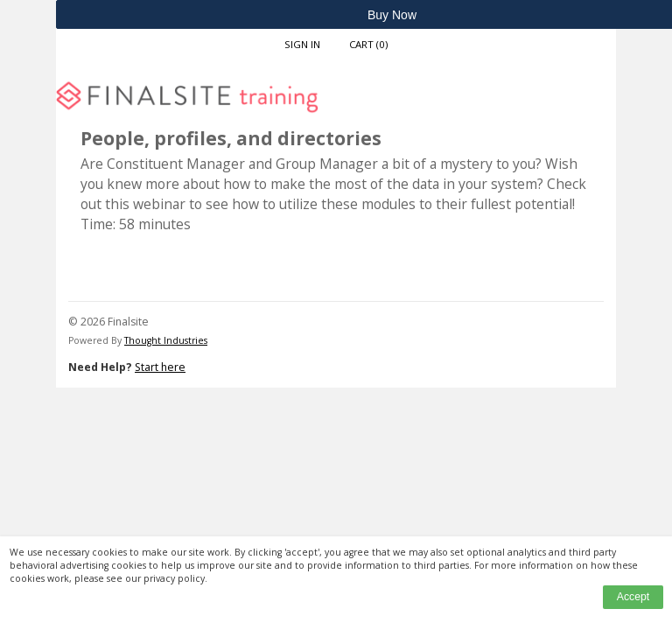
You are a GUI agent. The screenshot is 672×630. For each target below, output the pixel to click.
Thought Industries (166, 340)
